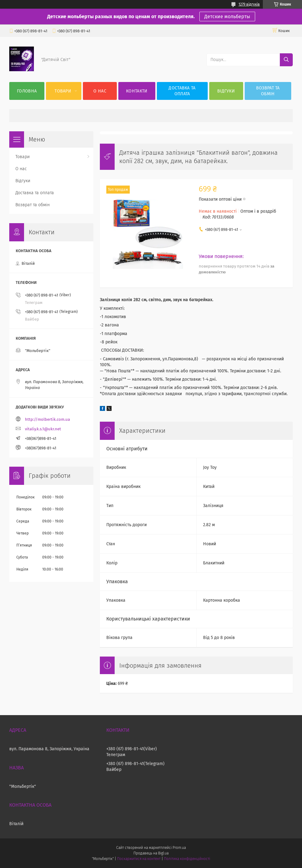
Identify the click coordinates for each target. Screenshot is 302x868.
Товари (63, 91)
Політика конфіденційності (187, 859)
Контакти (137, 91)
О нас (100, 91)
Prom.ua (179, 848)
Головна (27, 91)
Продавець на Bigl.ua (151, 853)
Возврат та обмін (268, 91)
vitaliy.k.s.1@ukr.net (43, 429)
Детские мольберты (227, 16)
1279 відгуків (249, 4)
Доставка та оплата (182, 91)
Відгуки (226, 91)
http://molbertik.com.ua (47, 419)
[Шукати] (286, 60)
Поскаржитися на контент (139, 859)
